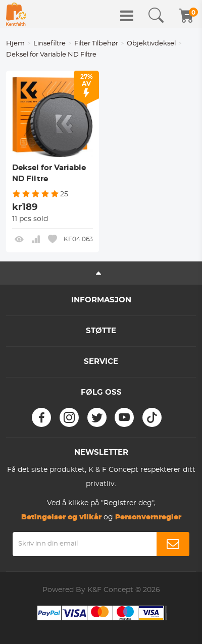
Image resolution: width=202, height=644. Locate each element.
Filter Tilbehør (96, 44)
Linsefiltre (49, 44)
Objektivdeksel (151, 44)
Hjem (15, 44)
